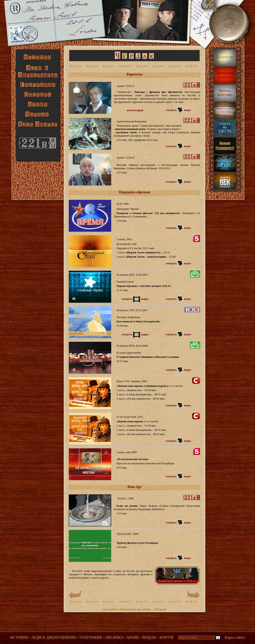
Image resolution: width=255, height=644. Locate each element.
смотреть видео (178, 110)
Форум (166, 637)
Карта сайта (235, 637)
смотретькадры (135, 299)
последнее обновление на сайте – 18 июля (134, 609)
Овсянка (114, 637)
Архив (133, 637)
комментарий (135, 110)
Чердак (149, 637)
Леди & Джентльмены (54, 637)
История (19, 637)
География (91, 637)
